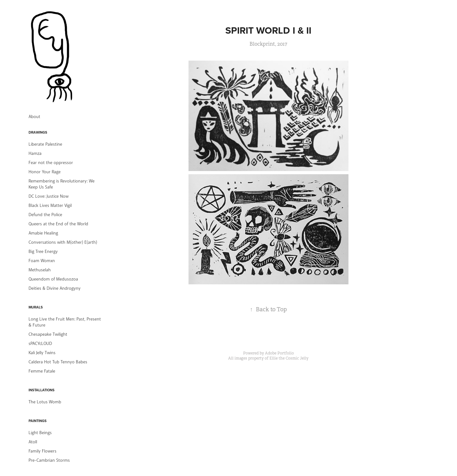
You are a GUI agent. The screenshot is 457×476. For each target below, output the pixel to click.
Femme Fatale (42, 371)
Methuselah (40, 270)
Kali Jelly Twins (42, 353)
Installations (42, 390)
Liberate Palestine (45, 144)
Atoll (33, 442)
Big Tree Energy (43, 251)
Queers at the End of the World (58, 224)
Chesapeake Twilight (48, 334)
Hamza (35, 153)
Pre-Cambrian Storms (49, 460)
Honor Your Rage (45, 172)
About (34, 117)
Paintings (38, 421)
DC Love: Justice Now (49, 196)
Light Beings (40, 433)
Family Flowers (43, 451)
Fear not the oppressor (51, 163)
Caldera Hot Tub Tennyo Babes (58, 362)
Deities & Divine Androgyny (55, 288)
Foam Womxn (42, 261)
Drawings (38, 132)
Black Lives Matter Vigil (50, 205)
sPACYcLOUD (40, 344)
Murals (36, 307)
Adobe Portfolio (279, 353)
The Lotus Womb (45, 402)
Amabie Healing (43, 233)
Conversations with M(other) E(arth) (63, 242)
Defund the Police (45, 215)
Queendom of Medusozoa (53, 279)
